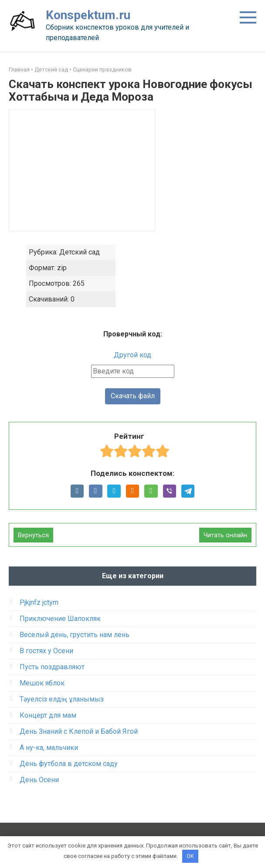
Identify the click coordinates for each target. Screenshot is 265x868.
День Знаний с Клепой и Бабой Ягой (79, 732)
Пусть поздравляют (52, 667)
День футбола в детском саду (69, 764)
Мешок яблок (42, 683)
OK (190, 856)
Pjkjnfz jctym (39, 603)
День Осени (39, 780)
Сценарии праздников (102, 70)
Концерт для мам (48, 716)
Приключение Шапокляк (60, 619)
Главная (19, 70)
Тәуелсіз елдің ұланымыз (62, 700)
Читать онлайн (225, 536)
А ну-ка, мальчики (49, 748)
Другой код (132, 355)
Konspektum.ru (88, 15)
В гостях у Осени (46, 651)
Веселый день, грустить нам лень (75, 635)
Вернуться (33, 536)
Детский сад (51, 70)
